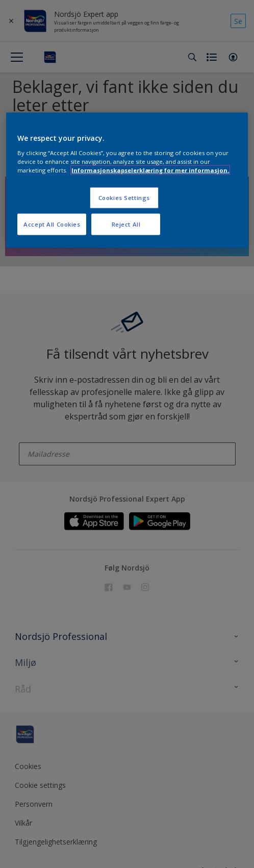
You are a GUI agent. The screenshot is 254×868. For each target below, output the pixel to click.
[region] (127, 180)
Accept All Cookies (52, 224)
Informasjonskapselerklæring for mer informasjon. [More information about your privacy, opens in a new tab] (150, 170)
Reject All (126, 224)
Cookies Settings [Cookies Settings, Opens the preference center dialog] (124, 198)
